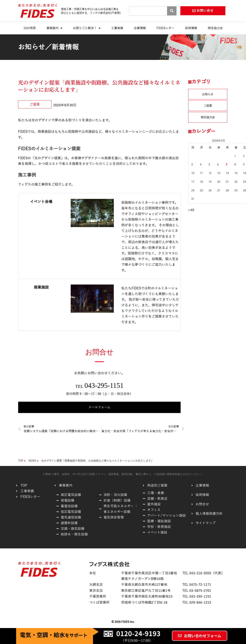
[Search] (172, 11)
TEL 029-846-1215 (197, 602)
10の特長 (30, 28)
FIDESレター (165, 28)
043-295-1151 (104, 385)
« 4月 (191, 210)
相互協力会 (215, 28)
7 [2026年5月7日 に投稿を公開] (227, 165)
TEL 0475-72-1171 (197, 585)
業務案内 (54, 28)
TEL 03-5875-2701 (197, 591)
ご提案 (35, 104)
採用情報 (191, 28)
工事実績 (117, 28)
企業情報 (140, 28)
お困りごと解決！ (87, 28)
